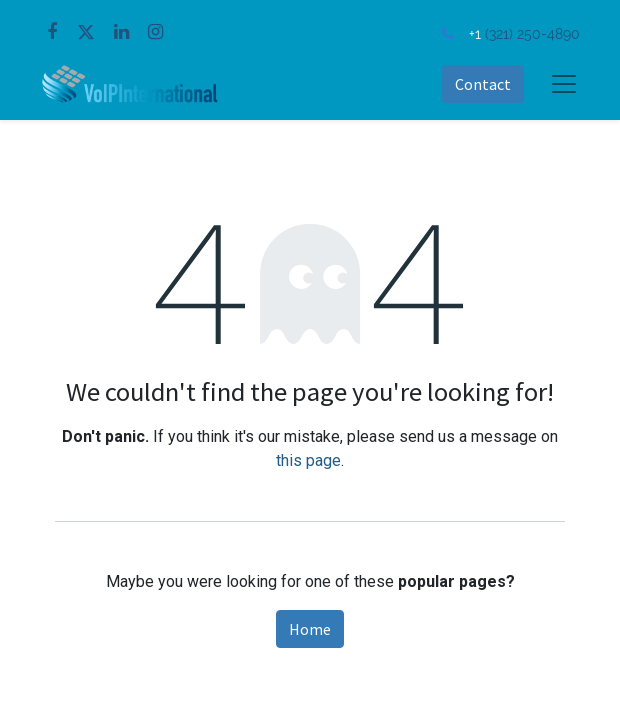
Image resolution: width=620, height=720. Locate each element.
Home (310, 629)
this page (308, 460)
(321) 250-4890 (532, 33)
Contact (483, 84)
